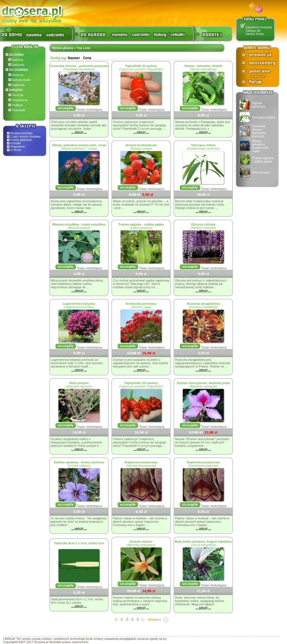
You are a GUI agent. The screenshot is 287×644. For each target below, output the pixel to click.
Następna (154, 619)
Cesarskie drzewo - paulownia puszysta (259, 131)
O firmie (16, 150)
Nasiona (16, 60)
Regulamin (18, 147)
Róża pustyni (261, 172)
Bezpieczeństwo (22, 133)
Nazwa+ (74, 58)
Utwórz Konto (255, 34)
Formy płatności (21, 140)
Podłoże (16, 105)
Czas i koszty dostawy (25, 136)
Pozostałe (17, 110)
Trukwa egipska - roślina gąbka (263, 160)
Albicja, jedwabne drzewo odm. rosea (261, 146)
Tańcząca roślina (263, 117)
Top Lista (83, 48)
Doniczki (16, 95)
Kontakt (16, 143)
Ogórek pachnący (259, 105)
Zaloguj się (253, 31)
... (143, 619)
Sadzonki (16, 65)
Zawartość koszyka (259, 27)
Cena (87, 58)
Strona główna (63, 48)
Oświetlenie (18, 100)
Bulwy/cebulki (19, 80)
